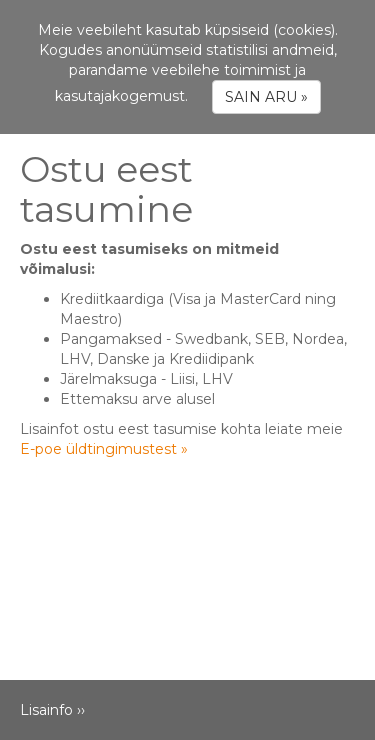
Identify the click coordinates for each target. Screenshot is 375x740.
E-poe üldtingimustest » (104, 449)
